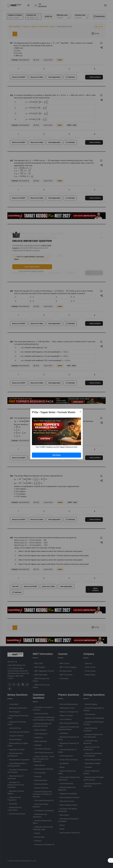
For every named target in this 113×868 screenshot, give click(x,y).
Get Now (56, 455)
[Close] (80, 412)
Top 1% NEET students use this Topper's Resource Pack (56, 447)
